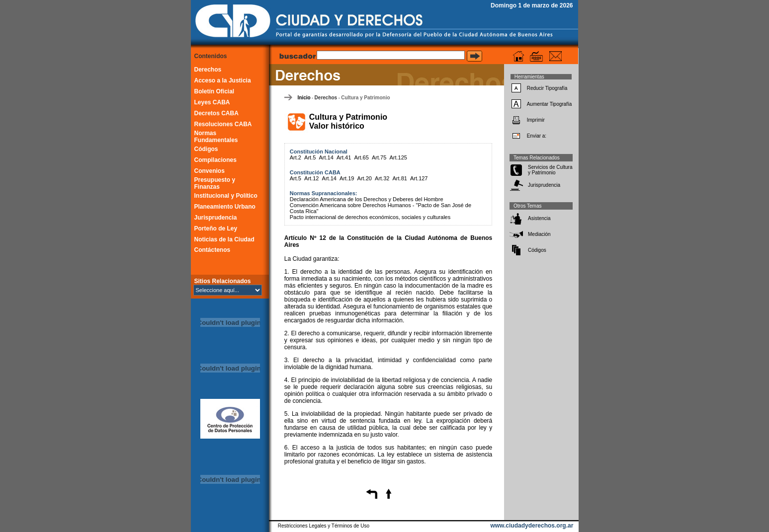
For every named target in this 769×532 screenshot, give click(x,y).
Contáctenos (213, 250)
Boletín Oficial (214, 91)
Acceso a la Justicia (223, 80)
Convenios (210, 171)
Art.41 (344, 157)
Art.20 (365, 178)
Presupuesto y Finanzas (215, 183)
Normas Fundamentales (216, 137)
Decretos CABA (216, 113)
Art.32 (382, 178)
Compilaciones (215, 160)
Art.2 (296, 157)
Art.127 (419, 178)
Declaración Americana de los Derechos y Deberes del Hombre (367, 199)
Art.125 (398, 157)
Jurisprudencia (216, 218)
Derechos (208, 70)
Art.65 (361, 157)
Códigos (206, 149)
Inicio (304, 98)
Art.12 (311, 178)
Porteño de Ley (216, 228)
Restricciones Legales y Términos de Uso (324, 526)
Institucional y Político (226, 196)
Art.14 (326, 157)
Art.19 (347, 178)
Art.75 (379, 157)
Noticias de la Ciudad (224, 239)
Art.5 (310, 157)
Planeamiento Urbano (225, 207)
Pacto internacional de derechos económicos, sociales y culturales (370, 217)
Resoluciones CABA (223, 124)
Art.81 (400, 178)
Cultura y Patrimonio (365, 98)
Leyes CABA (212, 102)
